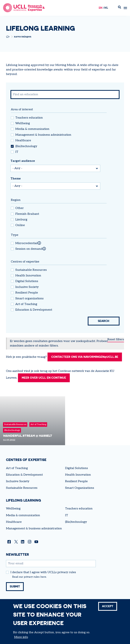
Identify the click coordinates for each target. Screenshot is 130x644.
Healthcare (23, 141)
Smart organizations (29, 299)
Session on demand (29, 249)
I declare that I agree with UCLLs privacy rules (43, 577)
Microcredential (26, 243)
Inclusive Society (27, 287)
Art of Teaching (26, 304)
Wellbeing (23, 123)
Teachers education (29, 118)
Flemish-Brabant (27, 214)
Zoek (120, 8)
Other (20, 208)
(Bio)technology (26, 146)
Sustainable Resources (31, 270)
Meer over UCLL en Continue (45, 383)
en (100, 8)
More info (21, 637)
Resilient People (27, 293)
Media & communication (32, 129)
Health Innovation (28, 276)
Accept (107, 606)
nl (106, 8)
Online (20, 225)
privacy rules (32, 582)
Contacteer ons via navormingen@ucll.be (46, 362)
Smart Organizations (80, 493)
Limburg (21, 220)
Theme (16, 179)
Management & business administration (43, 135)
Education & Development (34, 310)
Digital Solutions (27, 281)
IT (17, 152)
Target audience (23, 161)
